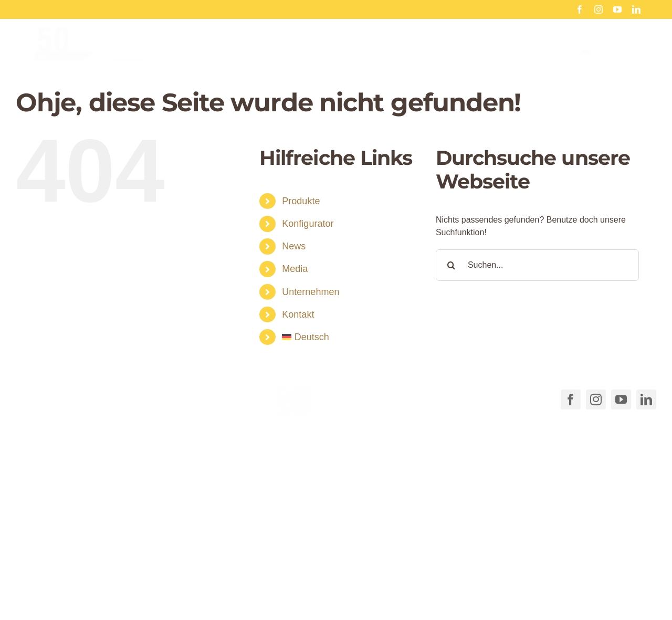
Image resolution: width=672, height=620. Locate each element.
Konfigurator (308, 224)
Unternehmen (311, 292)
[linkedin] (636, 9)
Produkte (301, 201)
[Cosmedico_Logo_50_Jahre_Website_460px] (92, 39)
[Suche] (451, 265)
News (294, 246)
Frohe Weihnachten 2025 (505, 9)
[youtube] (617, 9)
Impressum (586, 584)
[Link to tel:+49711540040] (30, 397)
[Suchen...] (537, 265)
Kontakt (298, 314)
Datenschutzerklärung (517, 584)
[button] (188, 563)
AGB (371, 584)
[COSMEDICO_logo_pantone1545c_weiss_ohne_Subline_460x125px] (336, 387)
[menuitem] (611, 62)
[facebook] (580, 9)
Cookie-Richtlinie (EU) (428, 584)
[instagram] (598, 9)
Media (295, 269)
